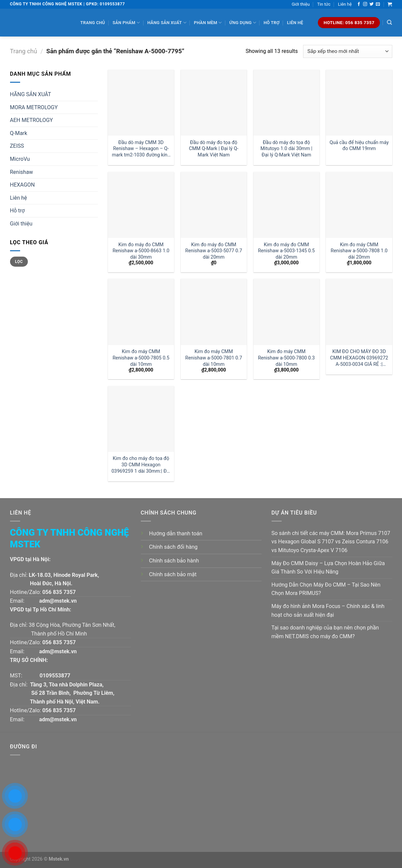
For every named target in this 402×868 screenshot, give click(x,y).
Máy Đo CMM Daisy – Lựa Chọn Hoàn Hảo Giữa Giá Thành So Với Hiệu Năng (328, 568)
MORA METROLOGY (34, 107)
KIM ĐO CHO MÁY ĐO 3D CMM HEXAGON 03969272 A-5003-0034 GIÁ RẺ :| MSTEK (359, 358)
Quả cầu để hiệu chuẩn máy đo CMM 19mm (359, 146)
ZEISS (17, 146)
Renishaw (22, 172)
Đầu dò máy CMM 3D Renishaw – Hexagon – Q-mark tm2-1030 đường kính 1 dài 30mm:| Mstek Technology (141, 149)
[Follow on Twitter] (371, 4)
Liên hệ (345, 4)
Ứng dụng (243, 23)
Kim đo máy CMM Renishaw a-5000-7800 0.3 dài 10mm (286, 358)
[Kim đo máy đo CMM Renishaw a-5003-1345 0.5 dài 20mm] (286, 205)
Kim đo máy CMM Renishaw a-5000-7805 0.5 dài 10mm (141, 358)
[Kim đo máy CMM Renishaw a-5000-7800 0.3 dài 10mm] (286, 312)
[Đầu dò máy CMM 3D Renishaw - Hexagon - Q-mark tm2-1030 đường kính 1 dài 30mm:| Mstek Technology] (141, 103)
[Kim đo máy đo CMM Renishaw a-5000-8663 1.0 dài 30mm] (141, 205)
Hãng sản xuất (167, 23)
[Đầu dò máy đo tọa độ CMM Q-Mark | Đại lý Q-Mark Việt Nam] (214, 103)
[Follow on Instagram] (365, 4)
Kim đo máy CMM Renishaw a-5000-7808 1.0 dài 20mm (359, 251)
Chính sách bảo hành (174, 561)
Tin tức (324, 4)
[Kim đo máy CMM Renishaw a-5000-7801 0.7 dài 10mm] (214, 312)
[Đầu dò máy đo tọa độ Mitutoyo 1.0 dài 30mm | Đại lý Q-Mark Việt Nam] (286, 103)
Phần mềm (208, 23)
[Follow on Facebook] (359, 4)
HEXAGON (22, 185)
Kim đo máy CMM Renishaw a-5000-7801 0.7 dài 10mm (214, 358)
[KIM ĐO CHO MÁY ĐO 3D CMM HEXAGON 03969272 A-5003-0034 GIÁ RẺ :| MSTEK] (359, 312)
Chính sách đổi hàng (174, 547)
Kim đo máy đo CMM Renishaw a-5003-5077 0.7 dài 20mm (214, 251)
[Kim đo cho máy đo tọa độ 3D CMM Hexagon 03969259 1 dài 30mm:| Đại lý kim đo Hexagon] (141, 419)
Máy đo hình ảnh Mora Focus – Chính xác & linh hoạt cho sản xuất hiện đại (328, 611)
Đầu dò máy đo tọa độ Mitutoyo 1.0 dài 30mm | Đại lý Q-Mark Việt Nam (286, 149)
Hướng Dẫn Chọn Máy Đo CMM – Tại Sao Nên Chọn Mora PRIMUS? (326, 589)
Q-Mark (19, 133)
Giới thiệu (301, 4)
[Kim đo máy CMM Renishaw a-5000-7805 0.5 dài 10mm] (141, 312)
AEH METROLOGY (32, 120)
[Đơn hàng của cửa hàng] (348, 51)
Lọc (19, 262)
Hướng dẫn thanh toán (176, 533)
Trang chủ (93, 23)
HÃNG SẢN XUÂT (31, 94)
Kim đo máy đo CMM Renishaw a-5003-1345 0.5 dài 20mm (286, 251)
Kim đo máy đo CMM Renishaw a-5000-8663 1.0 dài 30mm (141, 251)
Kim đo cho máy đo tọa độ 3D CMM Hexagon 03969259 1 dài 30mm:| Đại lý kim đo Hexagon (141, 465)
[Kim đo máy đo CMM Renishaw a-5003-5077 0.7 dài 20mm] (214, 205)
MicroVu (20, 159)
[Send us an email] (378, 4)
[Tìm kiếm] (389, 22)
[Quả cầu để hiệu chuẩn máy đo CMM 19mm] (359, 103)
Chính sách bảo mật (173, 574)
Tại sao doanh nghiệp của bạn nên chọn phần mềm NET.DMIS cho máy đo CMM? (325, 632)
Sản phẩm (126, 23)
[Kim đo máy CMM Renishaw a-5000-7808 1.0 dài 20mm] (359, 205)
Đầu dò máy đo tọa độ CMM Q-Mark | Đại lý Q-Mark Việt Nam (214, 149)
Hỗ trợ (271, 23)
